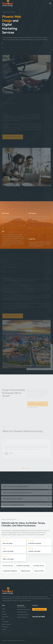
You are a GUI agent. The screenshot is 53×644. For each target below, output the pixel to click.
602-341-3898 (40, 617)
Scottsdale (32, 306)
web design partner (15, 115)
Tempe (12, 127)
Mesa (16, 127)
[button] (23, 468)
